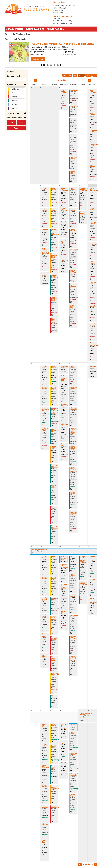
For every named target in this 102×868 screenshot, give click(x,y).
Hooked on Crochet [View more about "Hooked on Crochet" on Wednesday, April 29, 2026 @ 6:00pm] (64, 764)
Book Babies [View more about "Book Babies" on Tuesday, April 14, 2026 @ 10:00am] (54, 367)
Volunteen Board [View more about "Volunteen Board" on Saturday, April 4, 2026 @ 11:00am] (93, 131)
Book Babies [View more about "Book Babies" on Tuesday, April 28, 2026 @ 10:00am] (54, 725)
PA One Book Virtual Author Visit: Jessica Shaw (63, 44)
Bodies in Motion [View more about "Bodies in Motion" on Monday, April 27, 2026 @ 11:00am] (45, 786)
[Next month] (90, 80)
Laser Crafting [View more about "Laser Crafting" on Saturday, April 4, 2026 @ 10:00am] (93, 114)
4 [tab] (54, 65)
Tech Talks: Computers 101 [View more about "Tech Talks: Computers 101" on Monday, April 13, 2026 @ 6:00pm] (46, 409)
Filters (11, 72)
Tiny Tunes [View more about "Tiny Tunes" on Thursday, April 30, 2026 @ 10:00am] (73, 733)
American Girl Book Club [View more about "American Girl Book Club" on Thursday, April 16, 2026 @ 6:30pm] (74, 514)
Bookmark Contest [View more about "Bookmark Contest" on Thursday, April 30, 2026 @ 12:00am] (74, 725)
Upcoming (67, 75)
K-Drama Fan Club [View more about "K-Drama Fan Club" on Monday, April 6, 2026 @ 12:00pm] (45, 230)
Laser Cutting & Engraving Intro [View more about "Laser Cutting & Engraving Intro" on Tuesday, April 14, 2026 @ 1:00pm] (55, 411)
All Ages (15, 108)
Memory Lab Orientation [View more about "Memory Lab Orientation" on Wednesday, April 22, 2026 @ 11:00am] (65, 566)
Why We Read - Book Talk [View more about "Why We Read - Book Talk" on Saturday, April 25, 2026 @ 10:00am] (92, 558)
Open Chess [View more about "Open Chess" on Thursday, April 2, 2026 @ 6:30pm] (72, 135)
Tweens (15, 93)
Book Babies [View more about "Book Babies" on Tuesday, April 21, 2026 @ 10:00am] (54, 557)
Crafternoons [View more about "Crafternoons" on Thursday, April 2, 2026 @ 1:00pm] (75, 106)
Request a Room (56, 29)
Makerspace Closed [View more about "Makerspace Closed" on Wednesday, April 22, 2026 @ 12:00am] (65, 558)
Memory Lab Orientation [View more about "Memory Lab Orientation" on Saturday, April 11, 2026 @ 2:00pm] (94, 344)
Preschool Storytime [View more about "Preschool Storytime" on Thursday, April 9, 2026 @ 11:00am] (74, 210)
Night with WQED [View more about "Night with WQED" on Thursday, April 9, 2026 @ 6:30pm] (72, 307)
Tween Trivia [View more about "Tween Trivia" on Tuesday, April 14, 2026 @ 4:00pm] (53, 447)
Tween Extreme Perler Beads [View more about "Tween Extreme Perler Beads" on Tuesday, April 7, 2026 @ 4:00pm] (54, 256)
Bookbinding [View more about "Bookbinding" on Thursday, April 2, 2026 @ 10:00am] (75, 90)
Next (61, 65)
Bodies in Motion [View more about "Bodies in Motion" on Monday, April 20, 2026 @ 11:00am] (45, 578)
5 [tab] (58, 65)
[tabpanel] (51, 52)
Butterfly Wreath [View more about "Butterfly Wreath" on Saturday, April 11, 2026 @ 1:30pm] (93, 325)
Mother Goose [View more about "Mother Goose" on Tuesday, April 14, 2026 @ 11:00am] (54, 388)
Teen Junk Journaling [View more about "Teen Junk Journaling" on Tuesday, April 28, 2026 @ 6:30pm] (55, 807)
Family (15, 104)
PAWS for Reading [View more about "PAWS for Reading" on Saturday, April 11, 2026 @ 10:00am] (93, 223)
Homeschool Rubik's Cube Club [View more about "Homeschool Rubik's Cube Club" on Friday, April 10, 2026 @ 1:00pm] (84, 189)
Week (89, 75)
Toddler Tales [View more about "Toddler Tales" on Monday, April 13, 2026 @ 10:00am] (44, 367)
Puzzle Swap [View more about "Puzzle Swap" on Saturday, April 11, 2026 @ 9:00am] (92, 209)
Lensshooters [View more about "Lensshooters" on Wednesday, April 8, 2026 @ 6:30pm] (65, 260)
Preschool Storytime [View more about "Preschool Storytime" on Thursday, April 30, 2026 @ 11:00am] (74, 754)
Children (15, 89)
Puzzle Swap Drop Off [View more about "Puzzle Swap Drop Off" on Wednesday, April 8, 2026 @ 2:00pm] (64, 210)
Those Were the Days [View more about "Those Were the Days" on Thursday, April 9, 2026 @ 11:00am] (73, 231)
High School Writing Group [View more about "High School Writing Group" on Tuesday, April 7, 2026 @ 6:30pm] (54, 320)
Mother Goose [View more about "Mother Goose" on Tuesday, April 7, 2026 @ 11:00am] (54, 210)
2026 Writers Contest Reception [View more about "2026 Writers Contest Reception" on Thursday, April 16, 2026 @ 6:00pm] (74, 469)
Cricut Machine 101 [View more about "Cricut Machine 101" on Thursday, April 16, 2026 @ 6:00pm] (73, 494)
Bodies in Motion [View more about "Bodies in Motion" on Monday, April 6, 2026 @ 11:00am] (45, 210)
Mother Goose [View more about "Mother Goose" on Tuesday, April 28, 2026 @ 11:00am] (54, 746)
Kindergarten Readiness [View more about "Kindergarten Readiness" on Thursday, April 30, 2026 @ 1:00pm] (75, 775)
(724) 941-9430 (59, 2)
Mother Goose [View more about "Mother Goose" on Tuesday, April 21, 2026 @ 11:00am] (54, 578)
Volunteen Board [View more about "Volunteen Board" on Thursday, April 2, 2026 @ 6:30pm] (74, 158)
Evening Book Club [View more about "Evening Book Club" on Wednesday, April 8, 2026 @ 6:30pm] (64, 241)
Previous (41, 65)
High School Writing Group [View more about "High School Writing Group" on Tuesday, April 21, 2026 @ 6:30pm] (54, 659)
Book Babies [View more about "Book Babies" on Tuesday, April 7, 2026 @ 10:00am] (54, 189)
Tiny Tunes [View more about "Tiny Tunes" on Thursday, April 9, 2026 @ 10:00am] (73, 189)
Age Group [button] (11, 85)
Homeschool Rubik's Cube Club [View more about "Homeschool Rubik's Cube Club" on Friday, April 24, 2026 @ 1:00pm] (84, 583)
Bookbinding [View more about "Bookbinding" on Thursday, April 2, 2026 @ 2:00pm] (75, 119)
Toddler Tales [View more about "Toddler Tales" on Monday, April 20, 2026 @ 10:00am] (44, 557)
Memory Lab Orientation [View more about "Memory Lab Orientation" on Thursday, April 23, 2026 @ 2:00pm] (74, 638)
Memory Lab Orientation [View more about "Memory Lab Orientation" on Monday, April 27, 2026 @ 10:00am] (46, 766)
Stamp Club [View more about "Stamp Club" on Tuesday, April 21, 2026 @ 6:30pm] (54, 696)
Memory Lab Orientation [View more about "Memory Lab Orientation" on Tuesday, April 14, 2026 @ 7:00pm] (55, 527)
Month (81, 75)
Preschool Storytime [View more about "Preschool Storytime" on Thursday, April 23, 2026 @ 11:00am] (74, 596)
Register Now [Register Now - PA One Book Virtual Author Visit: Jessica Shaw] (38, 59)
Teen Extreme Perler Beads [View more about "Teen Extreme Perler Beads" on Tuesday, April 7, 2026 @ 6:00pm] (54, 299)
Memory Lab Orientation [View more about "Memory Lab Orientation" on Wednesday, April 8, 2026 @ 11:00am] (65, 189)
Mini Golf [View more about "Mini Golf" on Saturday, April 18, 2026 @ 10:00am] (93, 367)
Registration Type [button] (14, 117)
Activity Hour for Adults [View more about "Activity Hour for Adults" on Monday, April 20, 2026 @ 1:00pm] (45, 599)
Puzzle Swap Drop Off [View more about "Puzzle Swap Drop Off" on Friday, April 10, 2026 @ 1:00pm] (83, 213)
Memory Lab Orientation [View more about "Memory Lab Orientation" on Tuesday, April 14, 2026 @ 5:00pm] (55, 466)
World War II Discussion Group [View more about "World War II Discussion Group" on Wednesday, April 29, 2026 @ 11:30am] (65, 726)
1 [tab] (44, 65)
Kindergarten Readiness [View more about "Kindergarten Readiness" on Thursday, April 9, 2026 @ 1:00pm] (75, 250)
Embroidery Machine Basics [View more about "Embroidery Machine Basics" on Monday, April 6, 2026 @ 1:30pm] (46, 274)
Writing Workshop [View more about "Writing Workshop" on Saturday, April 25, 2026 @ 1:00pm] (93, 580)
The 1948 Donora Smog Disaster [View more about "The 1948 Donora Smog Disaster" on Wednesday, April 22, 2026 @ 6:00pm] (64, 587)
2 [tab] (48, 65)
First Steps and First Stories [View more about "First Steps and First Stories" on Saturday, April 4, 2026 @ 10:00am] (93, 92)
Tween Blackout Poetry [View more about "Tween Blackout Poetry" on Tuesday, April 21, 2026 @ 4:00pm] (54, 618)
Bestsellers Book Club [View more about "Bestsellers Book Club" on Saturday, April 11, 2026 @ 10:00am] (93, 244)
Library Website (15, 29)
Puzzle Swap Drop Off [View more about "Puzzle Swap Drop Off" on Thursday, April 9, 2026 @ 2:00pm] (73, 272)
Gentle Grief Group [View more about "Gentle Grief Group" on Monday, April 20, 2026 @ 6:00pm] (44, 655)
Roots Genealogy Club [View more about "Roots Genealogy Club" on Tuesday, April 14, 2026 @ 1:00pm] (55, 430)
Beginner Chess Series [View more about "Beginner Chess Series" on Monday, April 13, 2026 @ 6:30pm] (45, 429)
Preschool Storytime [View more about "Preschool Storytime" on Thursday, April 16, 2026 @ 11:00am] (74, 388)
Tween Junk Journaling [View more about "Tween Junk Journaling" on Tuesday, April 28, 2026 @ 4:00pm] (55, 787)
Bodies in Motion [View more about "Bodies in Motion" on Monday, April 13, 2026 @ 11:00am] (45, 388)
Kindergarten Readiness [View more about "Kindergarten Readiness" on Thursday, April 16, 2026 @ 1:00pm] (75, 409)
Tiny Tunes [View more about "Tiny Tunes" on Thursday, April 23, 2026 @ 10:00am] (73, 575)
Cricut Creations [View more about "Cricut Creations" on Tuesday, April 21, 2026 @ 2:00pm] (55, 600)
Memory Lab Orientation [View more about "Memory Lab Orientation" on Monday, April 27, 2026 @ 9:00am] (46, 726)
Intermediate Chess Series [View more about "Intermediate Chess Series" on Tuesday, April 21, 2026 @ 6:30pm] (56, 674)
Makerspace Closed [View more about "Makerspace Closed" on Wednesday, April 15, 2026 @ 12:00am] (65, 367)
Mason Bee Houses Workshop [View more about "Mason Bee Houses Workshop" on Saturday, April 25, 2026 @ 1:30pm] (93, 600)
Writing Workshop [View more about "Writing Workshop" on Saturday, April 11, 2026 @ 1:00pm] (93, 306)
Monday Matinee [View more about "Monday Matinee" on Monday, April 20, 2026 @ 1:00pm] (45, 616)
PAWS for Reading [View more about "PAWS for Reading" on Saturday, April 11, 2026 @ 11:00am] (93, 283)
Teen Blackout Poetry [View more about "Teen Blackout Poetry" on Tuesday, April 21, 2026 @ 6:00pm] (54, 638)
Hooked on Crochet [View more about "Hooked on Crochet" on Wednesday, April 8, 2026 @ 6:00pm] (64, 223)
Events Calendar (35, 29)
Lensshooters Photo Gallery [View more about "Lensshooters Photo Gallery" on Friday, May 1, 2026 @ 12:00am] (87, 714)
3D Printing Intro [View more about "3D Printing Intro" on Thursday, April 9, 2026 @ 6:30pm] (73, 287)
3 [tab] (51, 65)
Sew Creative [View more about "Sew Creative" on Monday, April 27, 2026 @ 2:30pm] (45, 824)
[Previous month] (36, 80)
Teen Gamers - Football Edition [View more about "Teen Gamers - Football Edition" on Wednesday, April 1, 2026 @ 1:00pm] (64, 92)
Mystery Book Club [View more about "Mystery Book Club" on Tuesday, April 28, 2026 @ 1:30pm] (54, 767)
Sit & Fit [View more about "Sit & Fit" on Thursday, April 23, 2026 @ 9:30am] (73, 557)
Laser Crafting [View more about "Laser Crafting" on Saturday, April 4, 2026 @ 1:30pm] (93, 166)
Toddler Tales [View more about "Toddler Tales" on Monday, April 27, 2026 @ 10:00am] (44, 745)
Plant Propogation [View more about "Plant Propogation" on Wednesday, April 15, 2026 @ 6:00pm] (65, 424)
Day (95, 75)
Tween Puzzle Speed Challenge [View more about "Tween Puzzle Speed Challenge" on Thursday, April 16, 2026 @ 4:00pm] (74, 448)
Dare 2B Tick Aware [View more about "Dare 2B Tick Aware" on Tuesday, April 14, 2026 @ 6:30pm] (54, 486)
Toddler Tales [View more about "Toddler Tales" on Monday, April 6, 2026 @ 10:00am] (44, 189)
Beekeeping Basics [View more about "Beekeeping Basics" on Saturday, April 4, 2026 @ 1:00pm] (94, 145)
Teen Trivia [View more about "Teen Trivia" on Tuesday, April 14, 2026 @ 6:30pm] (53, 508)
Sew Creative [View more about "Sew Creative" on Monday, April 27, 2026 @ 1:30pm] (45, 807)
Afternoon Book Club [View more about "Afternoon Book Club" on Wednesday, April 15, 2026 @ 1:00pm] (64, 405)
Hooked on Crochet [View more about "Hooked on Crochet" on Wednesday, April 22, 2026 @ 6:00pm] (64, 613)
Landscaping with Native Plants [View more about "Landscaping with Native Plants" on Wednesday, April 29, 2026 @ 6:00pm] (65, 742)
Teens (15, 97)
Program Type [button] (13, 113)
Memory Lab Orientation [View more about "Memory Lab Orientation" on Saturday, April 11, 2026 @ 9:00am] (94, 189)
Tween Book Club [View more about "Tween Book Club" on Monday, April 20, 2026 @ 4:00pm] (44, 635)
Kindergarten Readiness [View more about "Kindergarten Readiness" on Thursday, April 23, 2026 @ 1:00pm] (75, 616)
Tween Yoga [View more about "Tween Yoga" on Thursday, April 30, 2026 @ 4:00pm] (73, 795)
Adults (15, 101)
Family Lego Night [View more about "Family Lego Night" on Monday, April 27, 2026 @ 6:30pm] (44, 841)
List (75, 75)
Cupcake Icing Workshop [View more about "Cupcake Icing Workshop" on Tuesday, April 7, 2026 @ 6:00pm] (55, 276)
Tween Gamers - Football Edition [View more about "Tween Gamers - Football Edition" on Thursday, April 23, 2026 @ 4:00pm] (74, 658)
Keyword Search (14, 76)
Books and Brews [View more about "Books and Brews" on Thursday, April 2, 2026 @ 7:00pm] (73, 173)
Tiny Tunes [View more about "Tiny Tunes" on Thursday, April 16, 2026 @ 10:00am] (73, 367)
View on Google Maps (61, 16)
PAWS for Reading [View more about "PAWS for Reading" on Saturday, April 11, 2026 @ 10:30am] (93, 263)
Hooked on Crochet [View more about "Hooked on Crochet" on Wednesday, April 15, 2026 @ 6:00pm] (64, 445)
